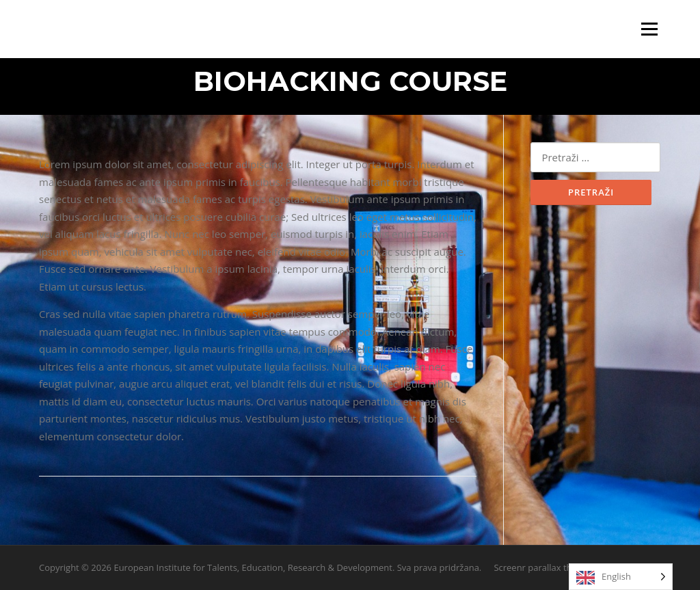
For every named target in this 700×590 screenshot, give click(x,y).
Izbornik (649, 29)
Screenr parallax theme (542, 567)
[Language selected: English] (621, 577)
